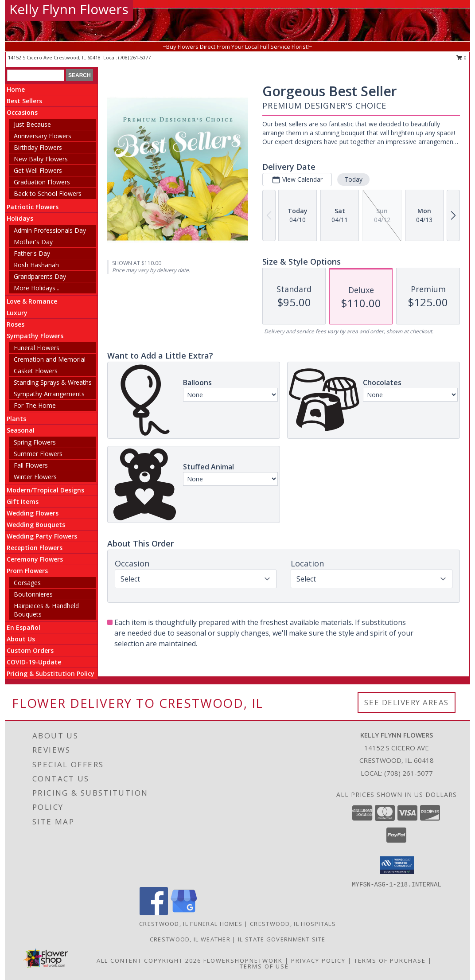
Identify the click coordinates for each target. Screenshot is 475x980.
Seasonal (21, 430)
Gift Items (23, 502)
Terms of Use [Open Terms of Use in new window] (264, 966)
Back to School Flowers (48, 193)
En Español (23, 627)
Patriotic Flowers (33, 207)
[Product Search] (36, 75)
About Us (21, 639)
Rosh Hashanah (36, 265)
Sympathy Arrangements (49, 394)
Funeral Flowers (37, 348)
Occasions (22, 112)
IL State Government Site (282, 939)
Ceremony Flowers (35, 559)
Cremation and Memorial (50, 359)
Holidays (20, 218)
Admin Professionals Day (50, 230)
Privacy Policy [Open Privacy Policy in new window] (318, 960)
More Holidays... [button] (37, 288)
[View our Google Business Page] (184, 913)
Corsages (27, 583)
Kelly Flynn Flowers (69, 9)
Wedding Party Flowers (42, 536)
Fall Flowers (31, 465)
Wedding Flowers (33, 513)
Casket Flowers (36, 371)
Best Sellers (24, 101)
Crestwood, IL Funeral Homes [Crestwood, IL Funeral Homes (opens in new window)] (191, 924)
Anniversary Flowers (43, 136)
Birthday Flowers (38, 147)
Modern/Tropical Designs (45, 490)
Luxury (17, 313)
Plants (16, 419)
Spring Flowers (35, 442)
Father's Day (32, 253)
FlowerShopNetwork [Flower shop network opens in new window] (243, 960)
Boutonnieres (33, 594)
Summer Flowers (38, 454)
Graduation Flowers (42, 182)
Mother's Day (33, 242)
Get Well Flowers (38, 170)
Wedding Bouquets (36, 525)
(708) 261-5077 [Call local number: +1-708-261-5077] (134, 57)
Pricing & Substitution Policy (51, 674)
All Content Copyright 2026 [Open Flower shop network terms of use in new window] (149, 960)
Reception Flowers (35, 548)
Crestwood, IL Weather (190, 939)
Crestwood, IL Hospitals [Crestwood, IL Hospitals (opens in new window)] (293, 924)
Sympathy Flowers (35, 336)
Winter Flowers (35, 477)
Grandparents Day (40, 276)
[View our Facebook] (154, 913)
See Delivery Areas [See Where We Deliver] (407, 702)
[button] (397, 865)
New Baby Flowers (41, 159)
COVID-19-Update (34, 662)
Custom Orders (30, 650)
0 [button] (461, 57)
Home (16, 89)
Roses (16, 324)
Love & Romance (32, 301)
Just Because (32, 124)
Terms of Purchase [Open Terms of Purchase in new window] (390, 960)
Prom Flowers (27, 571)
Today (353, 179)
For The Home (35, 405)
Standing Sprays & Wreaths (53, 382)
